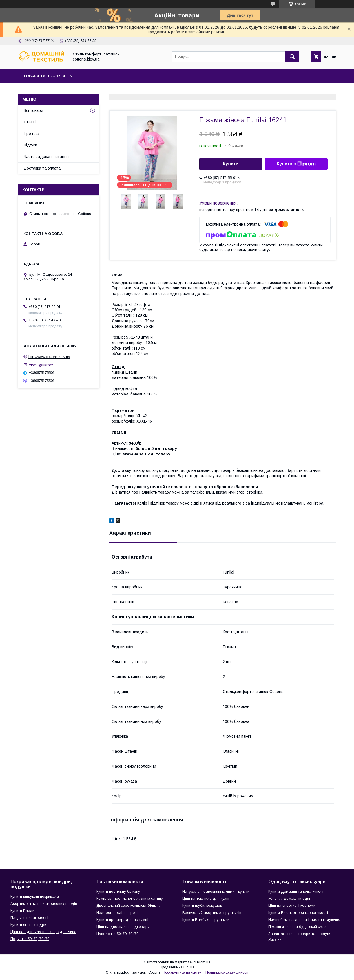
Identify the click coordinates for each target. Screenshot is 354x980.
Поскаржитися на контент (183, 972)
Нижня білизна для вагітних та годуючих (304, 920)
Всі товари (33, 110)
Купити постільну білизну (118, 891)
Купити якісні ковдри (28, 925)
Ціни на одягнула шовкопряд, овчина (43, 932)
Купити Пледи (22, 911)
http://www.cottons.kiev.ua (49, 357)
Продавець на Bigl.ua (177, 967)
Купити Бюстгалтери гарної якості (298, 913)
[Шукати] (292, 57)
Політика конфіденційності (227, 972)
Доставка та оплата (42, 168)
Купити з (296, 164)
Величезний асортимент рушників (212, 913)
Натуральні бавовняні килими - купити (216, 891)
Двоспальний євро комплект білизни (129, 905)
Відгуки (30, 145)
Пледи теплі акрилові (29, 918)
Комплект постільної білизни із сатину (130, 898)
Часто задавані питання (46, 157)
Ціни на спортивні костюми (292, 905)
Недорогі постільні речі (117, 913)
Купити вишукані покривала (35, 896)
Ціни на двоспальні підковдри (123, 927)
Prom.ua (204, 962)
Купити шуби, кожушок (202, 905)
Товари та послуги (44, 76)
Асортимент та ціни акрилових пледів (44, 904)
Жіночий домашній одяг (289, 898)
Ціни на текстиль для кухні (206, 898)
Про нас (31, 134)
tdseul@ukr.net (41, 365)
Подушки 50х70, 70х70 (30, 939)
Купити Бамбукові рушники (206, 920)
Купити (231, 164)
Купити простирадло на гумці (122, 920)
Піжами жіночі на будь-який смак (297, 927)
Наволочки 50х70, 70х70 (117, 934)
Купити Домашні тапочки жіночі (296, 891)
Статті (30, 122)
